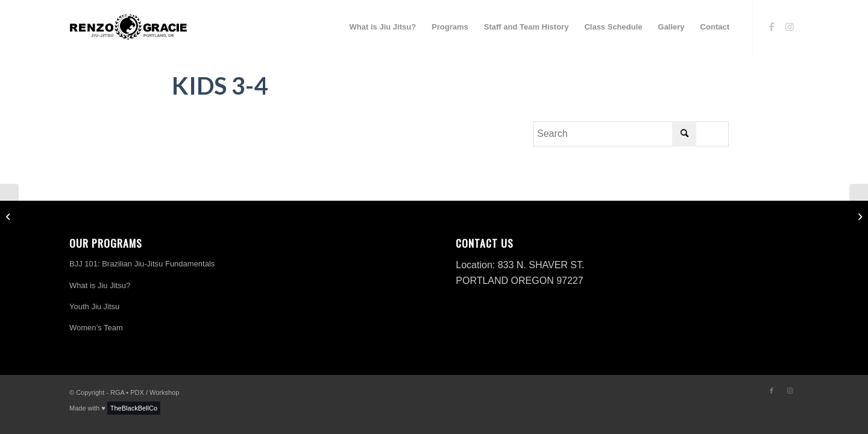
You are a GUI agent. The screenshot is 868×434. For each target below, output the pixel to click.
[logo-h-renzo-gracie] (128, 27)
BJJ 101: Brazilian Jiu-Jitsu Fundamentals (142, 264)
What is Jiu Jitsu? (100, 285)
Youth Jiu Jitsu (94, 307)
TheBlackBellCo (134, 408)
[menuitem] (383, 27)
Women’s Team (96, 328)
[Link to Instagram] (790, 27)
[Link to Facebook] (772, 27)
